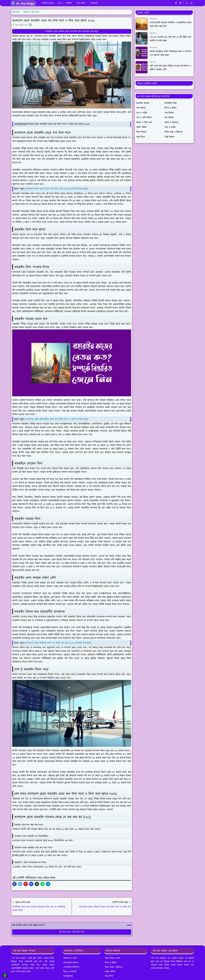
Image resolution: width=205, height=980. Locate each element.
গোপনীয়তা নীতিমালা (71, 967)
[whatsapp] (181, 3)
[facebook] (176, 3)
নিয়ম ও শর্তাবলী (70, 972)
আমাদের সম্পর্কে (70, 958)
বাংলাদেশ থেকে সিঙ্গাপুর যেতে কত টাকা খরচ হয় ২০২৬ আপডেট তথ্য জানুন (59, 643)
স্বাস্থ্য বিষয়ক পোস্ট (112, 958)
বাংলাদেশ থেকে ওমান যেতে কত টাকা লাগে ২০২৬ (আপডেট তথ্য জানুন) (57, 189)
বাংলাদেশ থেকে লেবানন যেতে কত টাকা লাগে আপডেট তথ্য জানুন (72, 31)
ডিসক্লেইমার (68, 976)
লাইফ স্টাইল (110, 972)
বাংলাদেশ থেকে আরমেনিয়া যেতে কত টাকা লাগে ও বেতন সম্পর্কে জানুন (57, 419)
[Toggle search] (191, 3)
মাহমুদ (181, 958)
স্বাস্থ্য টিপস (153, 33)
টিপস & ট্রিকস (111, 963)
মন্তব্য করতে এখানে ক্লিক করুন (72, 932)
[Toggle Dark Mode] (187, 3)
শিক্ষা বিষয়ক (153, 19)
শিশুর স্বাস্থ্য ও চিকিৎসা (114, 967)
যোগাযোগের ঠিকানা (71, 963)
